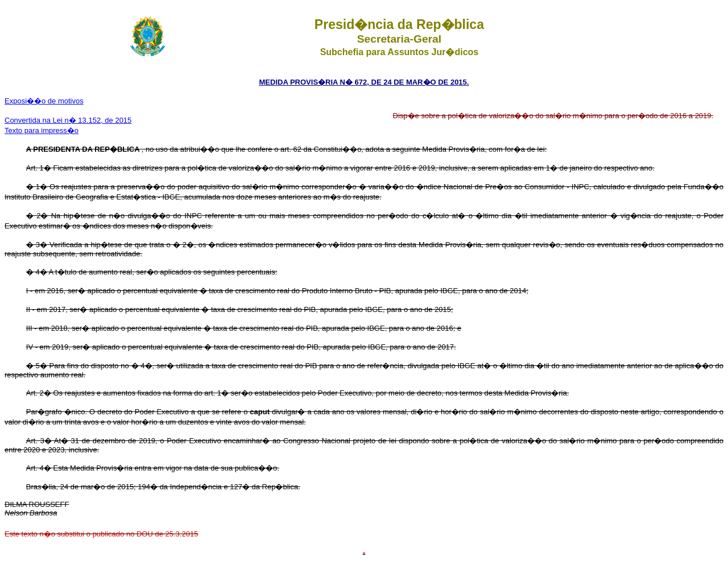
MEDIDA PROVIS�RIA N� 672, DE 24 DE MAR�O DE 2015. (364, 82)
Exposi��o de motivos (44, 101)
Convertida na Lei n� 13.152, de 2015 (68, 120)
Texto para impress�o (42, 130)
